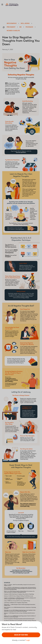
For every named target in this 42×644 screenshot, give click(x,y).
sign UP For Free (21, 635)
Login (28, 640)
